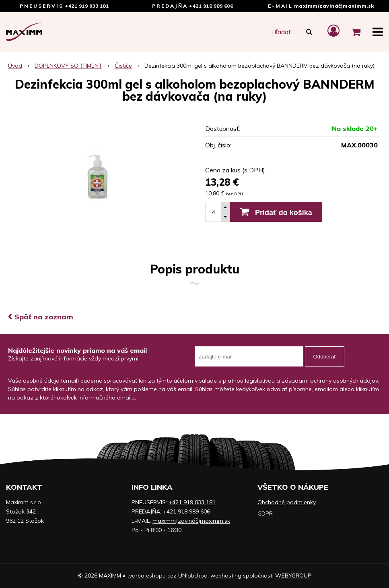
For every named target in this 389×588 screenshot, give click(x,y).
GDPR (265, 513)
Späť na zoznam (41, 317)
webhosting (226, 576)
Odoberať (325, 357)
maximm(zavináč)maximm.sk (334, 6)
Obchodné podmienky (287, 502)
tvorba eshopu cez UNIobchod (167, 576)
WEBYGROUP (293, 576)
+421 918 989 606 (211, 6)
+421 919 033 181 (87, 6)
